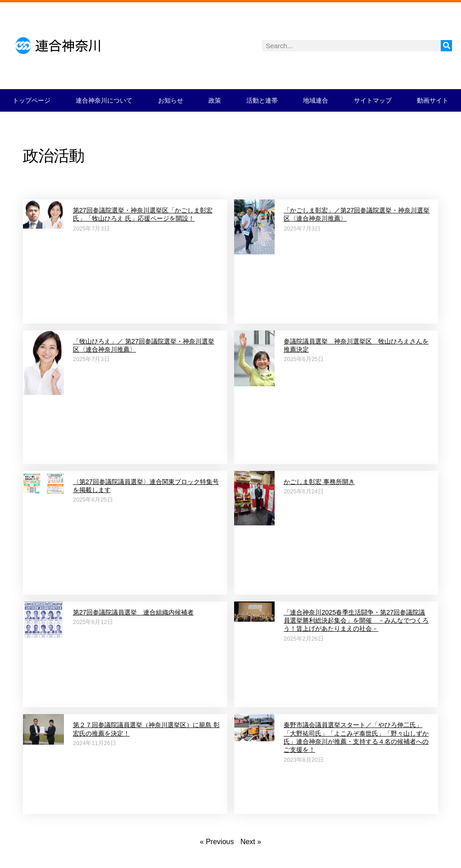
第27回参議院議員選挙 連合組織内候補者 (133, 612)
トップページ (32, 100)
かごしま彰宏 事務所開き (319, 482)
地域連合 (316, 100)
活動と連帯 (262, 100)
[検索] (446, 46)
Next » (251, 842)
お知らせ (171, 100)
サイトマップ (373, 100)
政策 (215, 100)
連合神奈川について (104, 100)
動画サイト (433, 100)
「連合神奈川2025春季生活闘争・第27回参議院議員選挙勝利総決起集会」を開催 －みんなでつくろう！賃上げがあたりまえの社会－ (356, 621)
